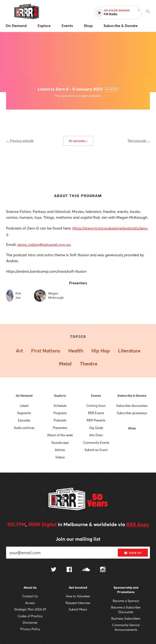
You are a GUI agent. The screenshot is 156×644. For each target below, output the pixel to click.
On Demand (24, 396)
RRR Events (96, 413)
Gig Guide (96, 428)
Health (76, 351)
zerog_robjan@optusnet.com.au (44, 244)
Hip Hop (101, 351)
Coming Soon (96, 406)
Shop (132, 428)
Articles (60, 450)
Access (30, 603)
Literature (129, 351)
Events (96, 396)
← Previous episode (20, 141)
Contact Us (30, 596)
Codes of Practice (30, 616)
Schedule (60, 406)
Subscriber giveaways (132, 413)
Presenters (60, 428)
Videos (60, 457)
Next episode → (139, 141)
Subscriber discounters (132, 406)
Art (19, 351)
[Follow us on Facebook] (69, 570)
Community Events (96, 443)
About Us (30, 588)
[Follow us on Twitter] (54, 570)
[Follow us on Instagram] (103, 570)
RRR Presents (96, 420)
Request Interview (78, 603)
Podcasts (60, 420)
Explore (60, 396)
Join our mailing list (78, 539)
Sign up (133, 553)
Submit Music (78, 609)
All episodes (78, 141)
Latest (24, 406)
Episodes (24, 420)
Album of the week (60, 435)
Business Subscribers (126, 618)
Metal (65, 364)
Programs (60, 413)
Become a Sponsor (126, 601)
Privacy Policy (30, 629)
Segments (24, 413)
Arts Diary (96, 435)
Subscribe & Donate (132, 396)
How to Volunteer (78, 596)
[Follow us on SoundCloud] (86, 570)
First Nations (46, 351)
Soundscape (60, 443)
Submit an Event (96, 450)
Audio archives (24, 428)
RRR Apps (138, 524)
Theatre (89, 364)
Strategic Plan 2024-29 (30, 609)
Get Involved (78, 588)
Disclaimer (30, 622)
